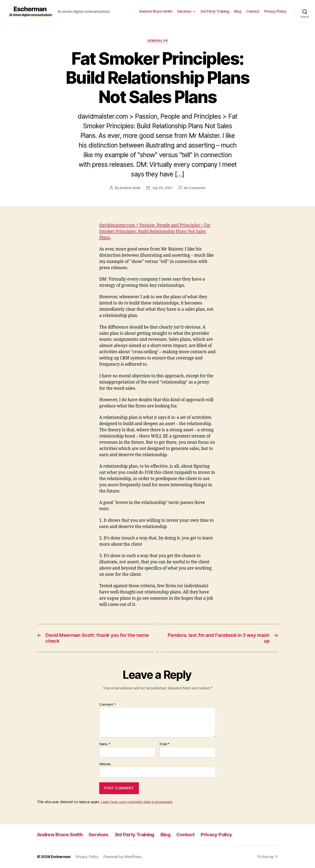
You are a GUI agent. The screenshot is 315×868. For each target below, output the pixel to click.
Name (105, 744)
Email (165, 744)
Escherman (61, 857)
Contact (253, 11)
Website (105, 764)
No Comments (195, 188)
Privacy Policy (275, 11)
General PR (158, 41)
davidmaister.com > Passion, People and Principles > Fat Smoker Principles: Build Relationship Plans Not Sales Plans (155, 232)
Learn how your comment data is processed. (137, 802)
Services (184, 11)
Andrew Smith (130, 188)
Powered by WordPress (122, 857)
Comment (108, 705)
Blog (238, 11)
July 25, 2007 (162, 188)
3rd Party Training (215, 11)
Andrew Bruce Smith (156, 11)
